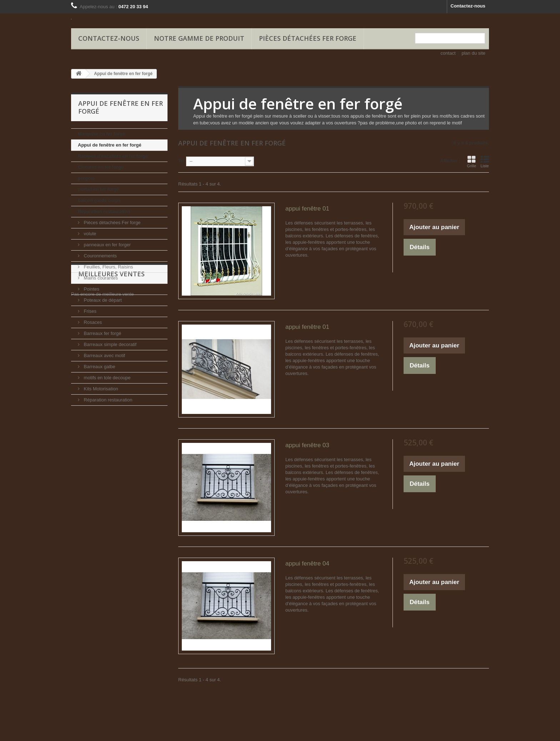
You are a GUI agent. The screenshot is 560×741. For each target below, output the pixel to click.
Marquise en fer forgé (101, 134)
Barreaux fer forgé (102, 333)
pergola (86, 178)
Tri (181, 161)
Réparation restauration (104, 211)
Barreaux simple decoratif (109, 344)
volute (89, 234)
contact (448, 53)
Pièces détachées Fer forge (308, 38)
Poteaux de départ (102, 300)
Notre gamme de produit (199, 38)
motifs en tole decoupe (106, 378)
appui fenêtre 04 (307, 564)
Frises (89, 311)
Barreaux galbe (99, 367)
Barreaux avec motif (104, 355)
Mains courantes (100, 278)
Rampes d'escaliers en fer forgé (113, 156)
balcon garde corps (99, 200)
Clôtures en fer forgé (101, 167)
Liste (485, 162)
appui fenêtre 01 (307, 209)
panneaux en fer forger (107, 245)
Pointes (91, 289)
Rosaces (92, 322)
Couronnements (100, 256)
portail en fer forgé (98, 189)
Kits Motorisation (100, 389)
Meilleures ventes (111, 427)
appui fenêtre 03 (307, 445)
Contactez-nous (468, 6)
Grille (471, 162)
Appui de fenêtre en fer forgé (110, 145)
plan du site (474, 53)
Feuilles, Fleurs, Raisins (108, 267)
